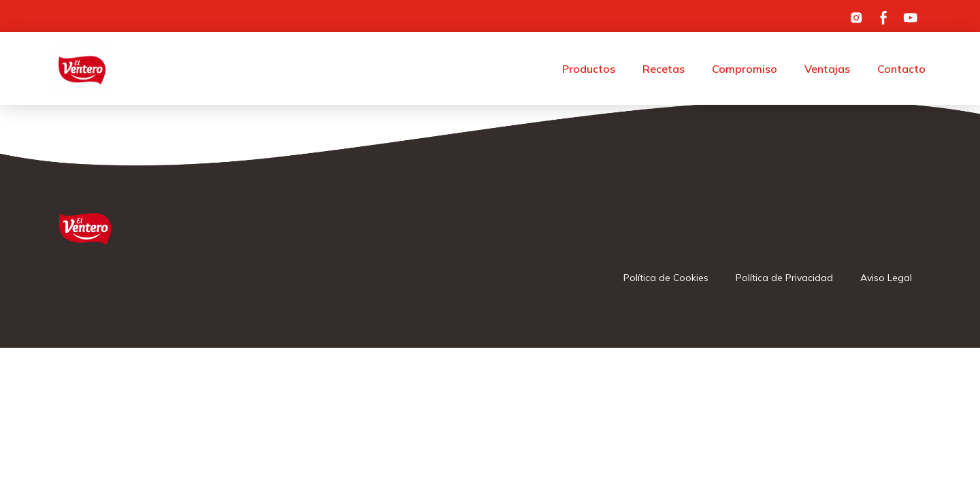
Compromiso (745, 69)
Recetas (664, 69)
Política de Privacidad (784, 278)
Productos (589, 69)
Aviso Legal (886, 278)
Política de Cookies (666, 278)
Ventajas (827, 69)
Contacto (901, 69)
